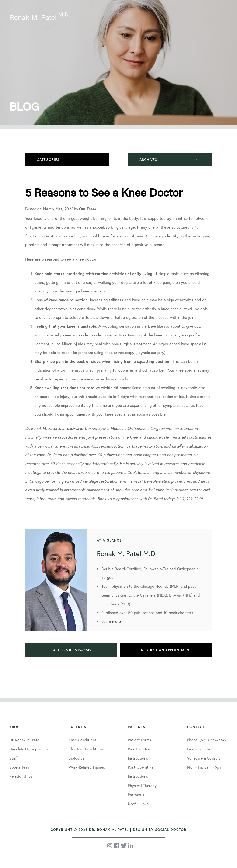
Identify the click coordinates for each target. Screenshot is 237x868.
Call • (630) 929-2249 (71, 650)
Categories (48, 159)
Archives (148, 159)
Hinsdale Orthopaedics (29, 749)
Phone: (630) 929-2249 (207, 740)
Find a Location (200, 749)
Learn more (111, 621)
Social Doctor (171, 830)
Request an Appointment (166, 650)
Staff (14, 758)
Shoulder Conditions (86, 749)
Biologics (77, 758)
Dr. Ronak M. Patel (25, 740)
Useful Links (138, 804)
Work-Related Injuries (87, 767)
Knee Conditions (83, 740)
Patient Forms (139, 740)
